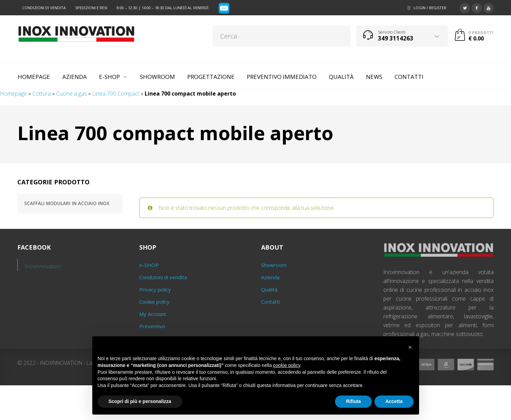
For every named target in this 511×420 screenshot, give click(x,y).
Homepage (13, 94)
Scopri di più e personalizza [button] (140, 401)
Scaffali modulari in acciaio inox (67, 203)
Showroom (274, 265)
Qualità (269, 289)
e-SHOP (149, 265)
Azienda (270, 277)
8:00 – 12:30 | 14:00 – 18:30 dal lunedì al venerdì (163, 8)
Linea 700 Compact (116, 94)
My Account (153, 314)
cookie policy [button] (286, 365)
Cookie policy (154, 302)
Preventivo (152, 326)
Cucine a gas (71, 94)
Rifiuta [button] (353, 401)
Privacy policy (155, 289)
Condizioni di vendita (44, 8)
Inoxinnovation (43, 266)
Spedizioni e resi (91, 8)
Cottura (42, 94)
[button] (410, 347)
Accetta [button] (394, 401)
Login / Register (430, 8)
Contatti (270, 302)
